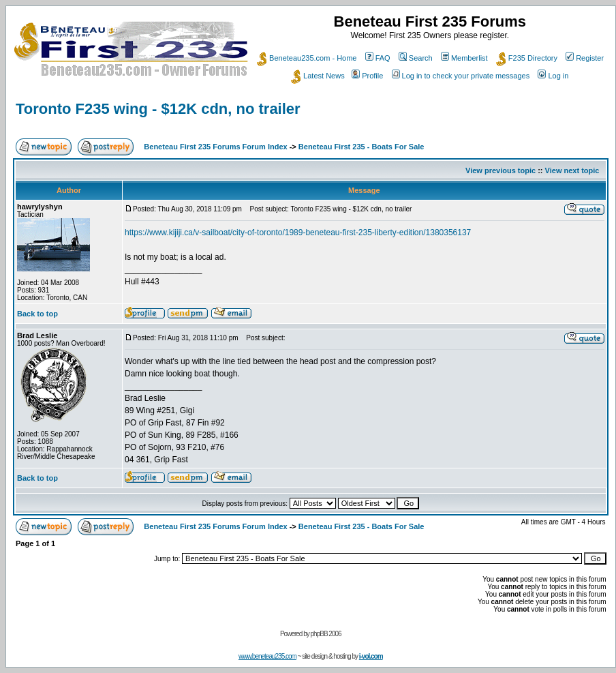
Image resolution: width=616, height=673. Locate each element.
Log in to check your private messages (461, 76)
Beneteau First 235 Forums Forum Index (215, 147)
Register (585, 58)
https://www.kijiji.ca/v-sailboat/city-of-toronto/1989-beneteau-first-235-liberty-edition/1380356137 (298, 233)
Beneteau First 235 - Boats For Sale (361, 147)
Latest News (318, 76)
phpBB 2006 (326, 634)
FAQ (378, 58)
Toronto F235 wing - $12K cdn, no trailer (158, 109)
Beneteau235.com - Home (307, 58)
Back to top (37, 314)
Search (416, 58)
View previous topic (500, 170)
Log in (553, 76)
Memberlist (464, 58)
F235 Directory (527, 58)
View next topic (572, 170)
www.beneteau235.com (267, 656)
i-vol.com (371, 656)
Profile (367, 76)
